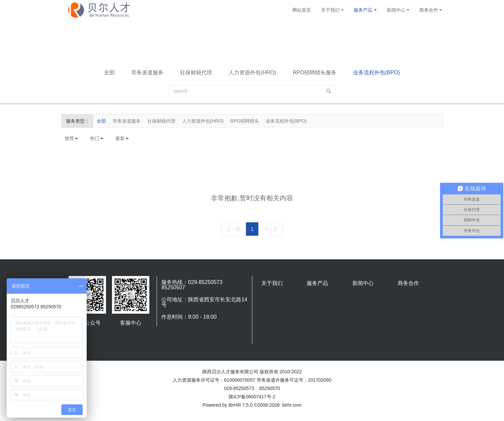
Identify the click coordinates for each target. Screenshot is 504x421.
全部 (109, 72)
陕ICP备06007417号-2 (252, 397)
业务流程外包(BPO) (376, 72)
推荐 (72, 138)
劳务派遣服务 (147, 72)
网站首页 (302, 10)
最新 (122, 138)
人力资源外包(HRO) (252, 72)
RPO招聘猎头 (245, 121)
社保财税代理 (196, 72)
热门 (97, 138)
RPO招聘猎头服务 (315, 72)
